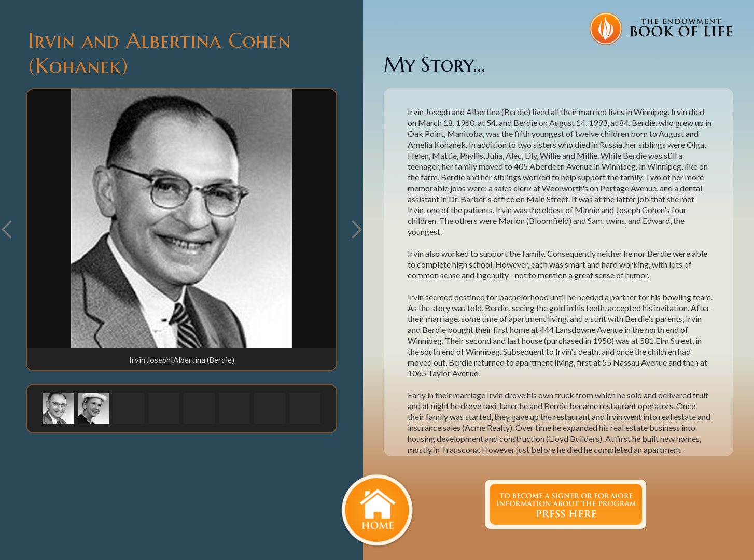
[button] (356, 230)
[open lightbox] (181, 219)
